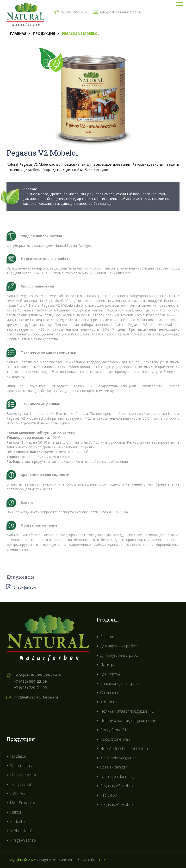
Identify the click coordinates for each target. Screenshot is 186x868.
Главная (18, 33)
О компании (111, 693)
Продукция (44, 33)
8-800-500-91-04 (46, 675)
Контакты (109, 702)
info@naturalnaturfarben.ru (36, 697)
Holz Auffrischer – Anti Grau (124, 749)
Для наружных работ (119, 646)
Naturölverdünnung (117, 776)
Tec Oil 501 (110, 795)
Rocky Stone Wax (115, 739)
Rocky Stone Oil (113, 730)
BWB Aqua (19, 793)
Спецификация (22, 587)
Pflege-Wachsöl (23, 840)
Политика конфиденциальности (128, 721)
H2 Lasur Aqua (23, 775)
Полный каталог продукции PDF (128, 711)
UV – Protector (23, 803)
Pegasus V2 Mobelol (118, 786)
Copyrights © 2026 (21, 860)
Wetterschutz (22, 766)
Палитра (108, 665)
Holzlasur (18, 756)
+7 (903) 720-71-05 (30, 687)
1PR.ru (104, 860)
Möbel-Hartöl (22, 831)
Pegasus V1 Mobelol (118, 804)
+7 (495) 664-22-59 (30, 681)
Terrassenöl (20, 784)
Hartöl (15, 812)
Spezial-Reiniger (114, 767)
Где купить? (110, 674)
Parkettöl (18, 821)
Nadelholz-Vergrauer (118, 758)
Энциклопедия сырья (119, 683)
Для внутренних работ (120, 655)
